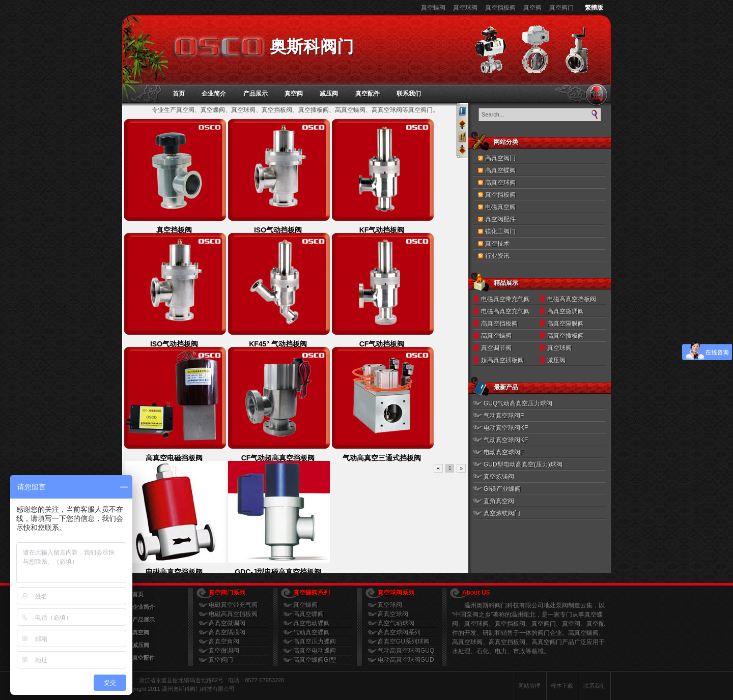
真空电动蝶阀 (312, 623)
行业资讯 (497, 256)
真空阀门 (561, 8)
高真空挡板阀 (499, 324)
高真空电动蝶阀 (315, 651)
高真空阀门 (500, 158)
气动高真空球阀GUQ (406, 651)
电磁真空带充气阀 (505, 299)
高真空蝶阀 (500, 170)
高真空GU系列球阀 (404, 641)
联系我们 (409, 94)
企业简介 (214, 94)
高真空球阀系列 (399, 632)
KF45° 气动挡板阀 (278, 344)
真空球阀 (465, 8)
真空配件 (368, 94)
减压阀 (329, 94)
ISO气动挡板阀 (278, 230)
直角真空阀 (499, 501)
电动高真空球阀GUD (406, 660)
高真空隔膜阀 (566, 324)
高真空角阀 (224, 641)
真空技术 (497, 244)
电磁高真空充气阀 (505, 311)
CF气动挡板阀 (382, 344)
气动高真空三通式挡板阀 (382, 458)
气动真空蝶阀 (312, 632)
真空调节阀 (496, 348)
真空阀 (532, 8)
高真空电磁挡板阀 (174, 458)
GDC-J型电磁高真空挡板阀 (278, 572)
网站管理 (529, 686)
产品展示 (256, 94)
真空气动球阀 (396, 623)
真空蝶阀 (433, 8)
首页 (179, 94)
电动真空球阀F (504, 452)
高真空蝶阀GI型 (315, 660)
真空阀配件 (500, 219)
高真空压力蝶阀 (315, 641)
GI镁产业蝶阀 (502, 489)
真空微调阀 (224, 651)
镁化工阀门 (500, 231)
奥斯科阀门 (312, 47)
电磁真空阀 (500, 207)
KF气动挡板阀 (382, 230)
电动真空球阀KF (506, 428)
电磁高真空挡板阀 (174, 572)
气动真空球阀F (504, 416)
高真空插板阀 (566, 336)
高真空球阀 (500, 183)
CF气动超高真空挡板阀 (278, 458)
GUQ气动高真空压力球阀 (518, 403)
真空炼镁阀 (499, 477)
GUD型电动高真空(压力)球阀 (523, 464)
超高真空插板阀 (502, 360)
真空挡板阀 (500, 8)
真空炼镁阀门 (502, 513)
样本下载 (562, 686)
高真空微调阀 (566, 311)
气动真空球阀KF (506, 440)
